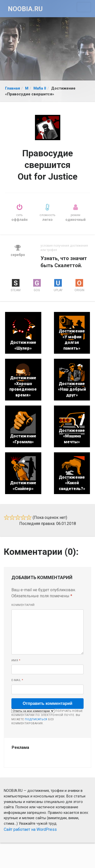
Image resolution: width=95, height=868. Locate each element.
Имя (16, 660)
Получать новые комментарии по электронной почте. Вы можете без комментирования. (47, 717)
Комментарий (23, 605)
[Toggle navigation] (84, 7)
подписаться (36, 719)
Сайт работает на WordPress (30, 829)
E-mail (17, 680)
